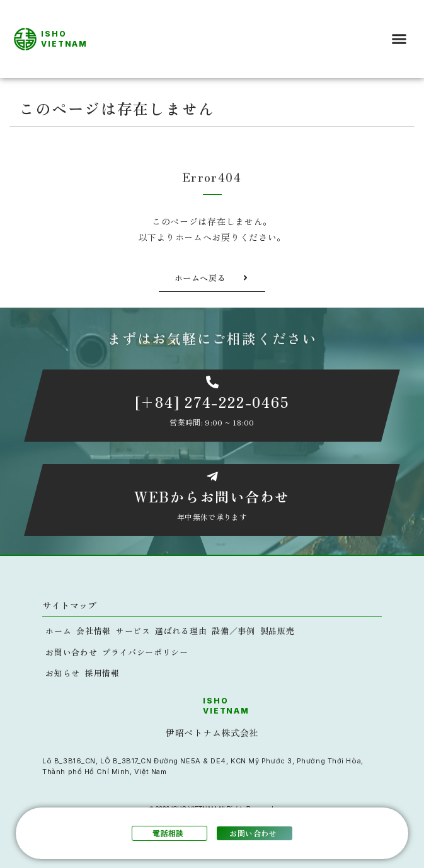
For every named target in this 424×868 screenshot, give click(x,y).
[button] (399, 39)
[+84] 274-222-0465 (212, 402)
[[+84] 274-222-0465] (212, 382)
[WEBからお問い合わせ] (212, 477)
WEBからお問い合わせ (212, 496)
